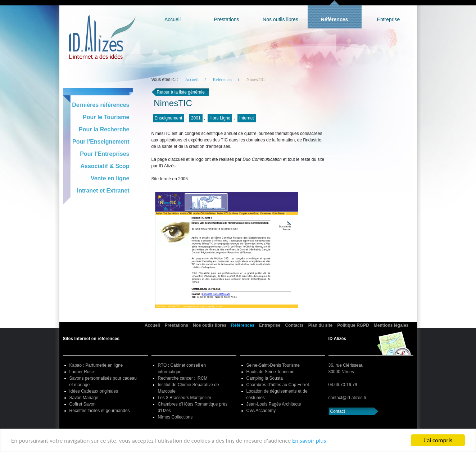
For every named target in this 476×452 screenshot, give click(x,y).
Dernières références (101, 105)
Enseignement (169, 118)
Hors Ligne (220, 118)
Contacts (294, 325)
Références (335, 19)
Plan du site (320, 325)
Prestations (226, 19)
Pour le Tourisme (106, 117)
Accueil (173, 19)
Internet (247, 118)
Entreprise (389, 19)
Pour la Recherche (104, 129)
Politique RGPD (353, 325)
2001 (196, 118)
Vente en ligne (110, 178)
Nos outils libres (280, 19)
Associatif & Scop (105, 166)
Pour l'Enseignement (101, 142)
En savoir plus (309, 441)
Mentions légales (391, 325)
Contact (338, 411)
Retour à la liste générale (181, 92)
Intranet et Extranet (103, 191)
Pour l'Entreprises (105, 154)
